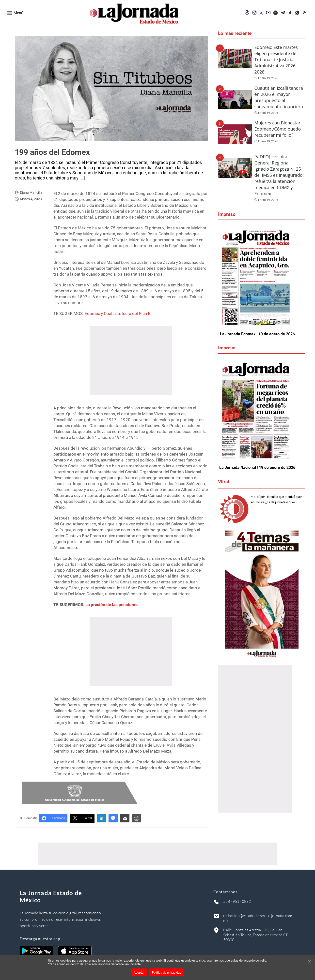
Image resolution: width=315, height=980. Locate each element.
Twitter (82, 818)
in (102, 818)
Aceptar (139, 973)
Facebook (53, 818)
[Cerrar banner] (309, 962)
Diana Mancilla (31, 193)
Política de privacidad (167, 973)
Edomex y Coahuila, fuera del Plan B (118, 313)
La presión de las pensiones (112, 605)
